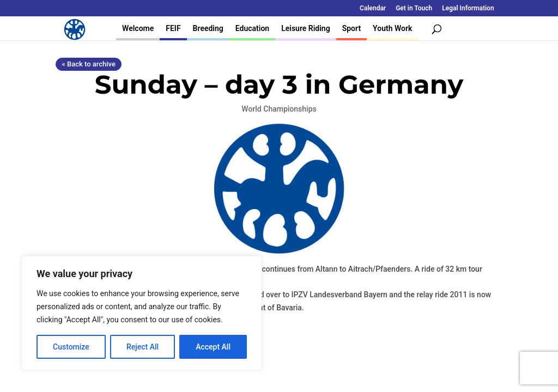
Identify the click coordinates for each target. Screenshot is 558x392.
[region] (142, 313)
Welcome (138, 28)
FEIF (173, 28)
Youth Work (392, 28)
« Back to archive (88, 64)
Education (252, 28)
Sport (351, 28)
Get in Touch (414, 8)
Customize (71, 347)
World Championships (279, 109)
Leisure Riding (306, 28)
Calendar (373, 8)
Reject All (142, 347)
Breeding (208, 28)
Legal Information (468, 8)
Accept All (213, 347)
